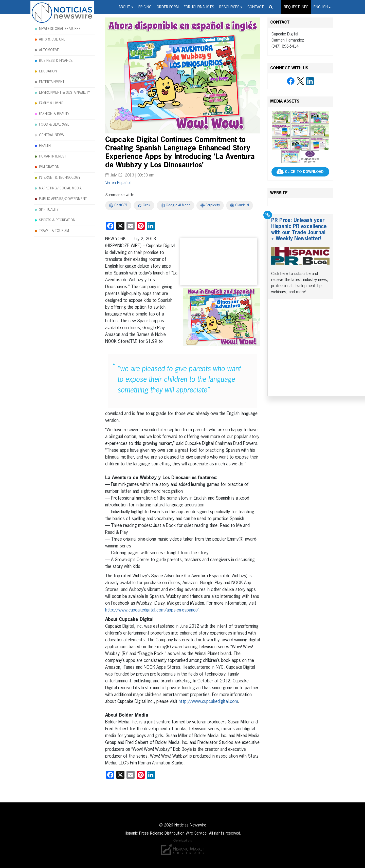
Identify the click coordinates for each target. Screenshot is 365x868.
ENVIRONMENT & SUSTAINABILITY (65, 93)
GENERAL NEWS (51, 135)
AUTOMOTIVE (49, 50)
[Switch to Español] (118, 183)
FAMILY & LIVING (51, 103)
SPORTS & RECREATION (57, 220)
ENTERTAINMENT (52, 82)
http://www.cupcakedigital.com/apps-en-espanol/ (152, 610)
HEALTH (45, 146)
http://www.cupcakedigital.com (208, 702)
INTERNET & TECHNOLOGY (60, 178)
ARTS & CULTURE (52, 40)
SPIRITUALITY (49, 210)
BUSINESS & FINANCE (56, 61)
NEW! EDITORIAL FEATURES (60, 29)
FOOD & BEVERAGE (54, 125)
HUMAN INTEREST (53, 156)
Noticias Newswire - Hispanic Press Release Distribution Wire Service (62, 13)
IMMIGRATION (49, 167)
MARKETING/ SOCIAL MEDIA (60, 188)
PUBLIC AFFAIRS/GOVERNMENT (63, 199)
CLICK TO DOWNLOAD (304, 172)
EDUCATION (48, 71)
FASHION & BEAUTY (54, 114)
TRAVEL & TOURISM (54, 231)
